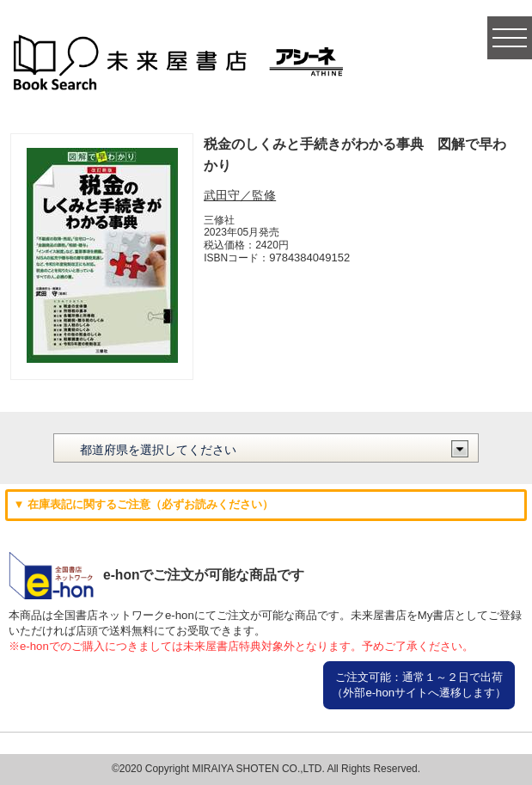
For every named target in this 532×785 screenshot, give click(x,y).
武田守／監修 (240, 195)
